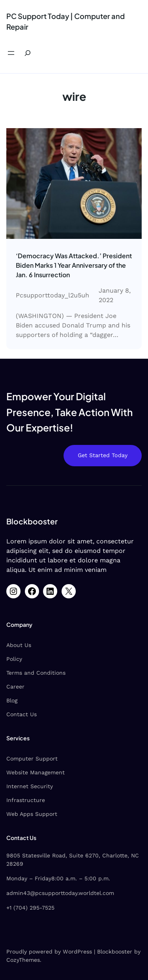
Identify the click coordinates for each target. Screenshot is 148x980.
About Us (19, 645)
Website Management (36, 772)
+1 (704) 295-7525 (30, 908)
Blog (12, 700)
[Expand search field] (28, 53)
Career (15, 687)
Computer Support (32, 759)
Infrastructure (26, 800)
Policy (14, 659)
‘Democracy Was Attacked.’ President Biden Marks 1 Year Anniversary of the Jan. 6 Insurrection (74, 265)
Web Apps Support (32, 814)
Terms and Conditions (36, 673)
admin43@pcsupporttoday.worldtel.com (60, 893)
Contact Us (22, 714)
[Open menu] (11, 53)
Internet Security (30, 786)
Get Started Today (103, 455)
